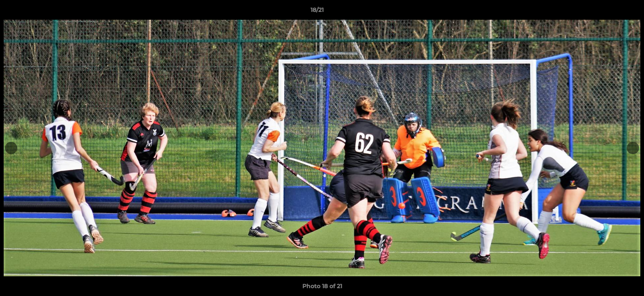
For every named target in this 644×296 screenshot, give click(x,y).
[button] (609, 12)
